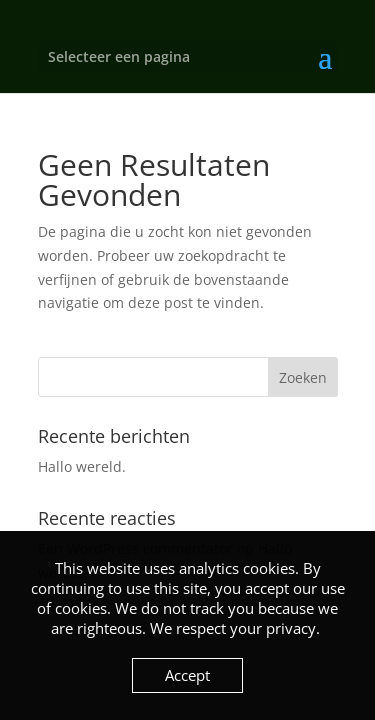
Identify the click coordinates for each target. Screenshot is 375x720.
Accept (187, 675)
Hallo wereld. (82, 466)
